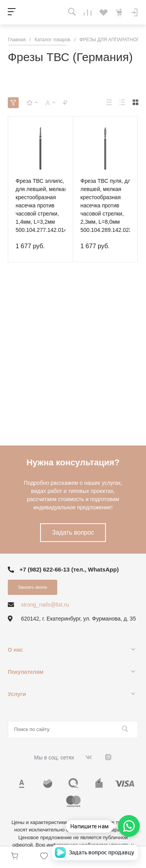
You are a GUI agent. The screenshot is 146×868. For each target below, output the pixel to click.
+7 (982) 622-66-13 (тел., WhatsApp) (69, 569)
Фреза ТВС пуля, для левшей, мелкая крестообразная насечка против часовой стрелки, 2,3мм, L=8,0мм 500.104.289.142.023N (108, 205)
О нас (15, 650)
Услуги (17, 694)
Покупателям (26, 672)
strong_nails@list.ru (45, 605)
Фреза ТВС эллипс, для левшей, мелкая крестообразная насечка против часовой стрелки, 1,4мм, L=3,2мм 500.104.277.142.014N (43, 205)
